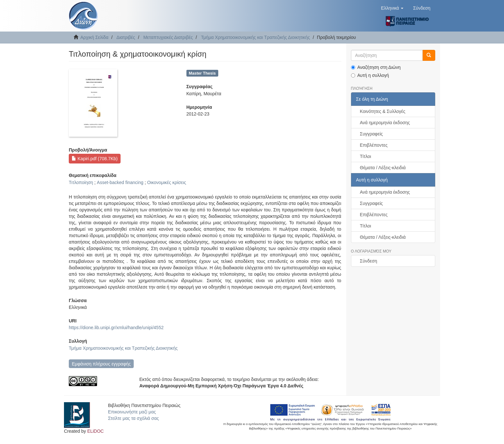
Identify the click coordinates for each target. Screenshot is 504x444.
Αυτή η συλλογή (370, 75)
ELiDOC (95, 431)
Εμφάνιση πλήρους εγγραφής (101, 364)
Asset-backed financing (120, 182)
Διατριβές (126, 37)
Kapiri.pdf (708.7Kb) (94, 159)
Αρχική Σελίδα (94, 37)
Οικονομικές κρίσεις (167, 182)
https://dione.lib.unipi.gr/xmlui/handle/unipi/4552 (116, 328)
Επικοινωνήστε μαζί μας (132, 412)
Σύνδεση (369, 261)
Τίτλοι (366, 156)
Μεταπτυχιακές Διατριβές (168, 37)
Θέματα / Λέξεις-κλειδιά (383, 168)
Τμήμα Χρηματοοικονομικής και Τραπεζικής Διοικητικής (255, 37)
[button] (392, 8)
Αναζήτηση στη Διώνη (376, 67)
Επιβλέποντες (374, 145)
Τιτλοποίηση (81, 182)
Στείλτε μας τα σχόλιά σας (133, 418)
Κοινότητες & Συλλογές (383, 111)
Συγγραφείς (372, 134)
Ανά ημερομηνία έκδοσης (385, 123)
